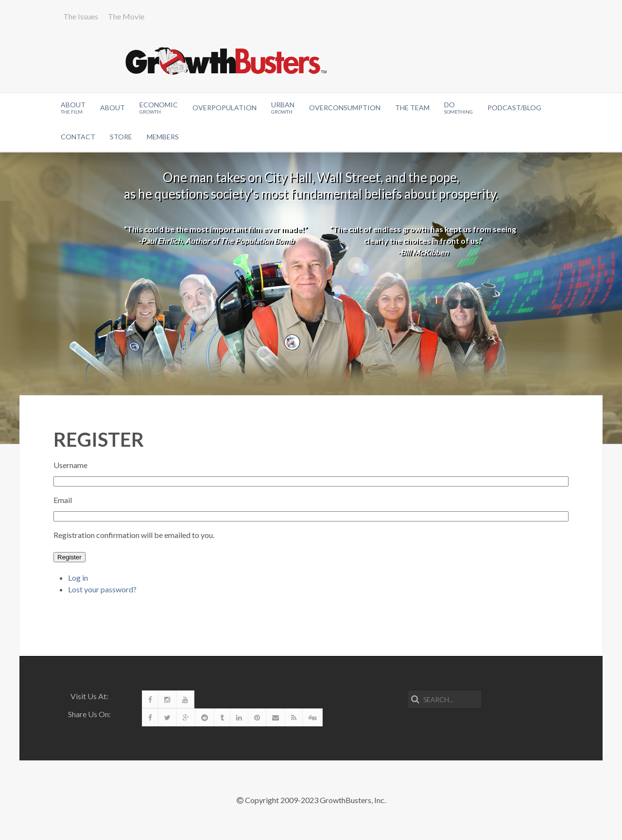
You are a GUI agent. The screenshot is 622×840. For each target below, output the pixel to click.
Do (458, 108)
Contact (78, 137)
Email (63, 500)
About (73, 108)
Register (69, 557)
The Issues (81, 16)
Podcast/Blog (514, 108)
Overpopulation (225, 108)
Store (121, 137)
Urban (283, 108)
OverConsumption (345, 108)
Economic (159, 108)
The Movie (126, 16)
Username (70, 465)
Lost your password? (102, 589)
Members (163, 137)
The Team (412, 108)
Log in (78, 578)
